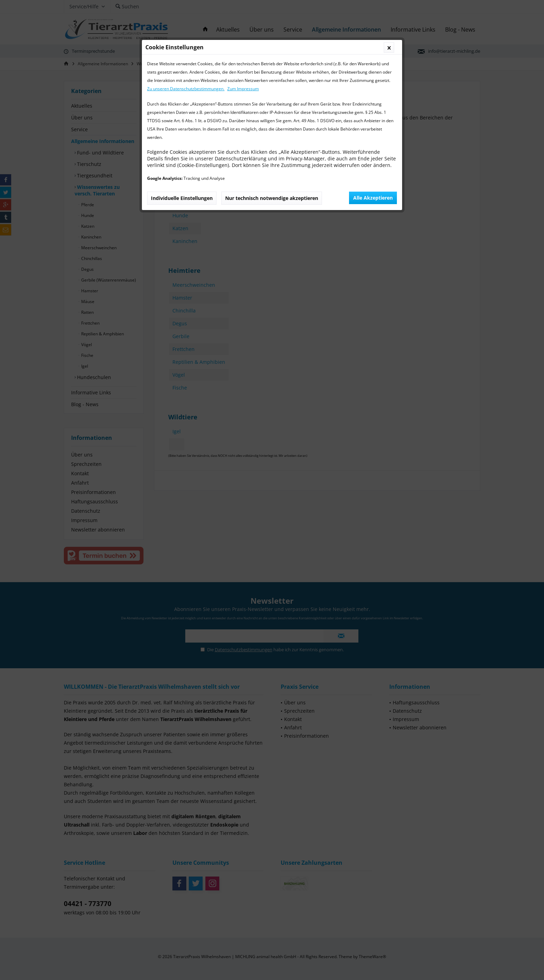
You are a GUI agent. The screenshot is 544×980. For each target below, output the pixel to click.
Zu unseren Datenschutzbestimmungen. (186, 89)
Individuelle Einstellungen (182, 198)
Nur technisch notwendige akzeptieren (272, 198)
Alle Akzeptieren (373, 198)
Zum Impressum (243, 89)
